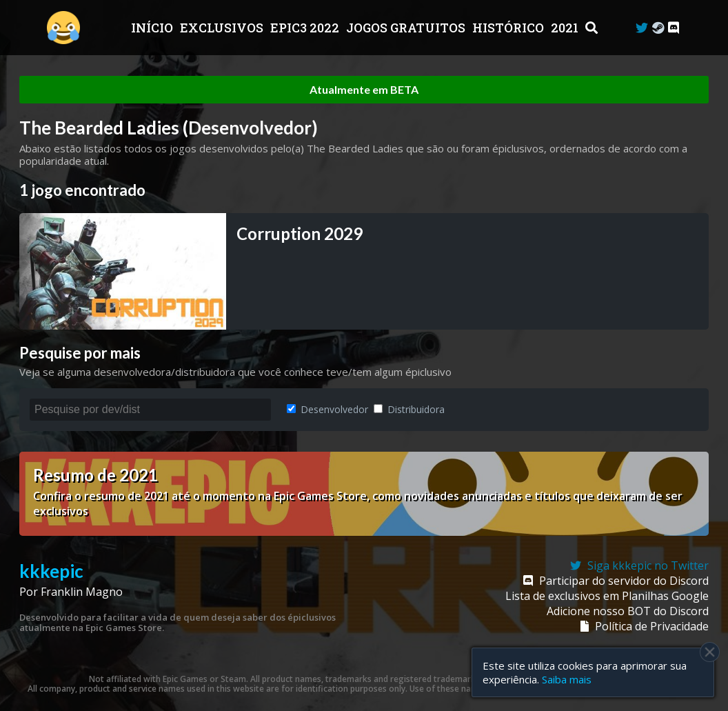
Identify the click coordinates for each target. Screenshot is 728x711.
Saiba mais (567, 679)
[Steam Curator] (658, 28)
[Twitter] (642, 28)
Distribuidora (409, 409)
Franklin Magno (82, 592)
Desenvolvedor (327, 409)
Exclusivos (223, 28)
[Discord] (674, 28)
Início (153, 28)
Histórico (509, 28)
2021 (566, 28)
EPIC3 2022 (306, 28)
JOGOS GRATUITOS (407, 28)
